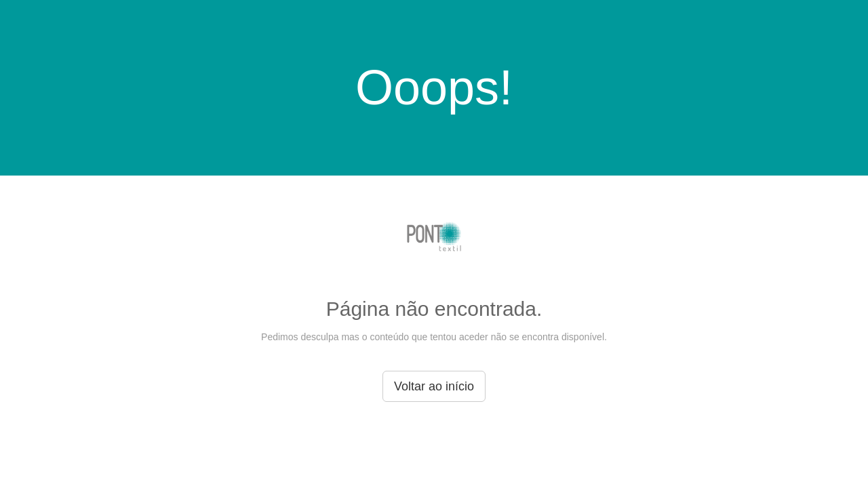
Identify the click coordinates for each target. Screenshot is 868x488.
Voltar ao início (434, 386)
